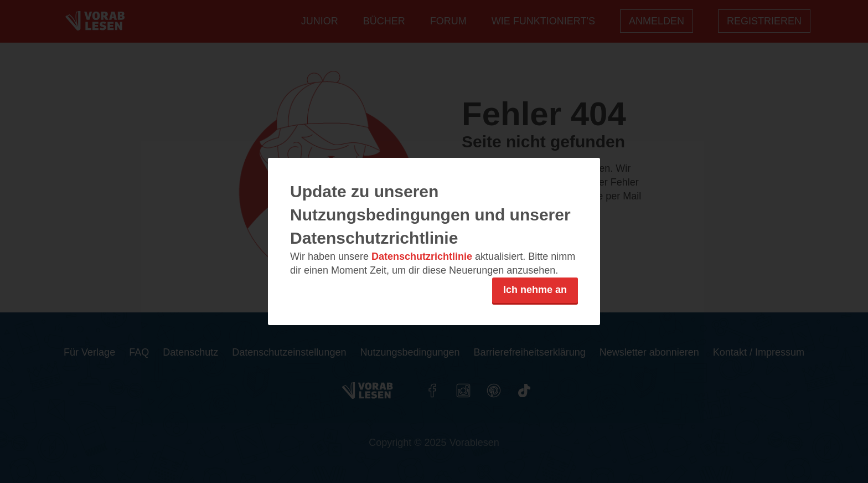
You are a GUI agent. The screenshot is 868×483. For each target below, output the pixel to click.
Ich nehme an (535, 290)
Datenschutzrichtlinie (422, 256)
